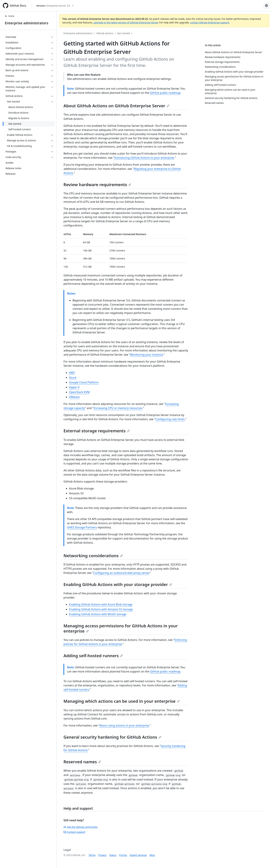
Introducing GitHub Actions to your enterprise (144, 158)
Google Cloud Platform (84, 382)
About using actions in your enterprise (124, 725)
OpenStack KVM (79, 392)
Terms (92, 855)
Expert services (138, 855)
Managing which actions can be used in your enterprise (122, 701)
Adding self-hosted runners (93, 656)
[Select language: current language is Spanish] (266, 6)
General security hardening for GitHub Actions (112, 737)
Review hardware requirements (97, 184)
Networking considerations (93, 556)
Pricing (123, 855)
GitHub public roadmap (165, 93)
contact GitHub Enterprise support (210, 22)
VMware (74, 397)
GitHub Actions (105, 33)
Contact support (74, 832)
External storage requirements (97, 431)
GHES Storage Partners (82, 527)
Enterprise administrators (27, 23)
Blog (152, 855)
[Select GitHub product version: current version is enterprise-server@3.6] (55, 6)
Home (10, 16)
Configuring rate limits (170, 419)
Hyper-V (74, 387)
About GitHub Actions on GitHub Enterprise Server (116, 106)
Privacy (102, 855)
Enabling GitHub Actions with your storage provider (118, 584)
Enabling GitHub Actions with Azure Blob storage (101, 604)
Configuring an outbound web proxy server (121, 573)
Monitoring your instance (147, 355)
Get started (124, 33)
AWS (72, 373)
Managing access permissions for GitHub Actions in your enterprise (121, 628)
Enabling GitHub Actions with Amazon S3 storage (101, 609)
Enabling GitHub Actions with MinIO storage (98, 614)
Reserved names (82, 762)
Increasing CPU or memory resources (118, 408)
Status (113, 855)
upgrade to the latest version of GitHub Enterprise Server (126, 22)
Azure (73, 377)
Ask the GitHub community (81, 827)
